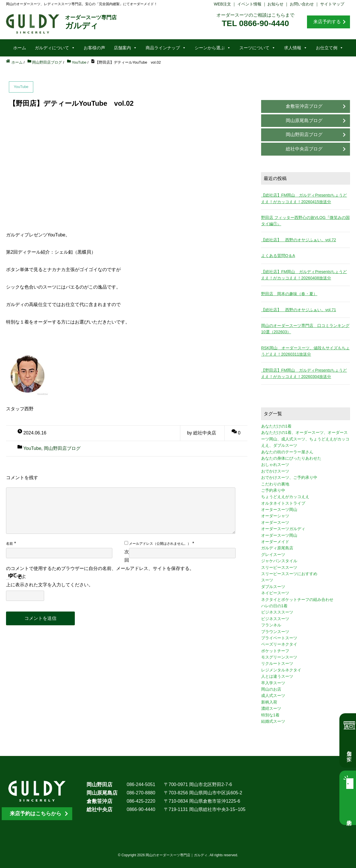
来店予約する (327, 22)
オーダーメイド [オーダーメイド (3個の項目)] (275, 542)
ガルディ (91, 22)
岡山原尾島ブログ (304, 120)
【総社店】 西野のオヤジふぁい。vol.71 (299, 310)
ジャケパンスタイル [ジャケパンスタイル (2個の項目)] (279, 561)
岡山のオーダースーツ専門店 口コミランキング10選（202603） (305, 329)
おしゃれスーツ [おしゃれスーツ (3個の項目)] (275, 465)
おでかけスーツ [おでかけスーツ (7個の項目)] (275, 471)
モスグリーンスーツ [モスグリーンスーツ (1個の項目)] (279, 657)
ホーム (20, 48)
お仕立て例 (330, 48)
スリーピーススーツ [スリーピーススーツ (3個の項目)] (279, 567)
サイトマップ (332, 4)
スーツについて (257, 48)
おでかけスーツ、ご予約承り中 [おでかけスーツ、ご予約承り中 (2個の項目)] (289, 477)
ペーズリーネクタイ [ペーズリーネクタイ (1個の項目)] (279, 644)
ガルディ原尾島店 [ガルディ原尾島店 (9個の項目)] (277, 548)
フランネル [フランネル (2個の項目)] (271, 625)
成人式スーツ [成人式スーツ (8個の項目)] (273, 695)
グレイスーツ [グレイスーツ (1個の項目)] (273, 554)
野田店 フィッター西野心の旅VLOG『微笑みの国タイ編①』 (305, 221)
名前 (9, 544)
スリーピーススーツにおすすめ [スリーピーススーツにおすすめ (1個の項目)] (289, 574)
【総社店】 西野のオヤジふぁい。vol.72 (299, 240)
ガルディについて (55, 48)
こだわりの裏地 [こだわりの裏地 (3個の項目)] (275, 484)
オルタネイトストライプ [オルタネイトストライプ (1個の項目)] (283, 503)
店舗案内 (125, 48)
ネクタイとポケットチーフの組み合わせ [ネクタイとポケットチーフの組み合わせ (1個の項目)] (297, 599)
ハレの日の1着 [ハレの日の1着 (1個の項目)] (274, 606)
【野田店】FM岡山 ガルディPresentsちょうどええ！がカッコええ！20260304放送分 (304, 373)
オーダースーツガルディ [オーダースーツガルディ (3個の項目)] (283, 529)
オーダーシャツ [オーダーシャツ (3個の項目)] (275, 516)
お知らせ (275, 4)
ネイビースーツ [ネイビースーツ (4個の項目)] (275, 593)
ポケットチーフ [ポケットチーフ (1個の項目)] (275, 651)
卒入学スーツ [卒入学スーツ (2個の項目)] (273, 683)
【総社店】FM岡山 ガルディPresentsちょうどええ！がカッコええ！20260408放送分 (304, 275)
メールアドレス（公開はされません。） (160, 544)
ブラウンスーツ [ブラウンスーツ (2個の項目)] (275, 632)
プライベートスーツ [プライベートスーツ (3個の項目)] (279, 638)
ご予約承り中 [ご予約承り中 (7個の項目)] (273, 490)
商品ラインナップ (166, 48)
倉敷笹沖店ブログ (304, 106)
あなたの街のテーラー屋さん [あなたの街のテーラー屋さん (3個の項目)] (287, 452)
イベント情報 (249, 4)
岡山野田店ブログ (62, 448)
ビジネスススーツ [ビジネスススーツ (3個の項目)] (277, 612)
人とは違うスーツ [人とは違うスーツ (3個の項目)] (277, 676)
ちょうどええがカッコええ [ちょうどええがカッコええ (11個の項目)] (285, 497)
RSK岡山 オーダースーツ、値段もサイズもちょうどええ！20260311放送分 (305, 351)
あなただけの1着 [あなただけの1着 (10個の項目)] (276, 426)
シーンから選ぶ (213, 48)
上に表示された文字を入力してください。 (50, 585)
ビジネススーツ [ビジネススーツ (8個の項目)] (275, 619)
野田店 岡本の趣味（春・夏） (289, 294)
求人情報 (296, 48)
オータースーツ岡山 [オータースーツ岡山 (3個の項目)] (279, 510)
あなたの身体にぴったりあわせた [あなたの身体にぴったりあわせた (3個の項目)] (291, 458)
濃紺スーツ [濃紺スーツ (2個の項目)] (271, 708)
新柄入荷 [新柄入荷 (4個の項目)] (269, 702)
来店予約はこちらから (36, 814)
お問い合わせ (302, 4)
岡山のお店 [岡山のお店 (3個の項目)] (271, 689)
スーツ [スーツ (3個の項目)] (267, 580)
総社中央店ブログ (304, 149)
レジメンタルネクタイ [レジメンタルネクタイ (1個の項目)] (281, 670)
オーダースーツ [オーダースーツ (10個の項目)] (275, 522)
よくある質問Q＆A (278, 256)
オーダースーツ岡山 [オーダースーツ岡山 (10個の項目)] (279, 535)
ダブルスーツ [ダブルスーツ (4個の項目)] (273, 587)
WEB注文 (222, 4)
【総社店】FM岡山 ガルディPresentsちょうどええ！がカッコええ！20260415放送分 (304, 198)
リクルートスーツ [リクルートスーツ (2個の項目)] (277, 663)
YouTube (32, 448)
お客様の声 (94, 48)
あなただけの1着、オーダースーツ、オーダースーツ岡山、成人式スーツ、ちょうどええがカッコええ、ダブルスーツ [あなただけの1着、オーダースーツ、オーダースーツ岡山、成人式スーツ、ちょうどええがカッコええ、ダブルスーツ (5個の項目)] (305, 439)
